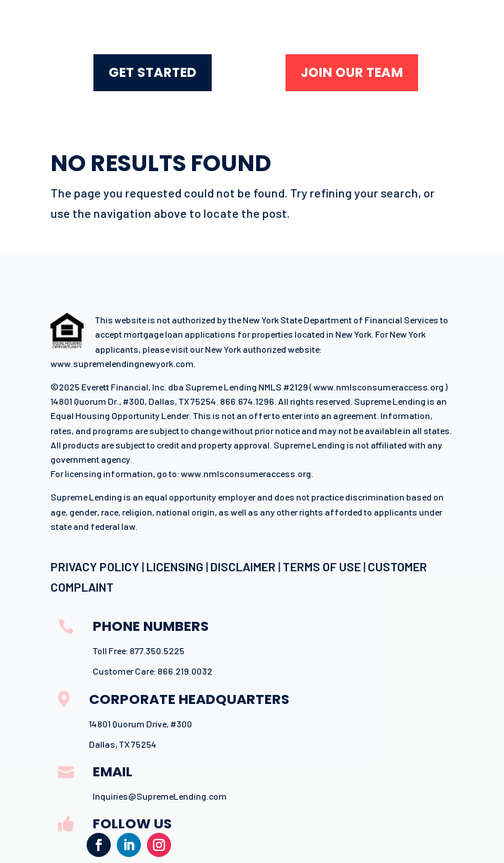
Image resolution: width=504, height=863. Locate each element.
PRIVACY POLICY (95, 566)
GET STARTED (153, 72)
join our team (352, 72)
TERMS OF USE (322, 566)
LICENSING (175, 566)
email (113, 771)
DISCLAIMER (243, 566)
